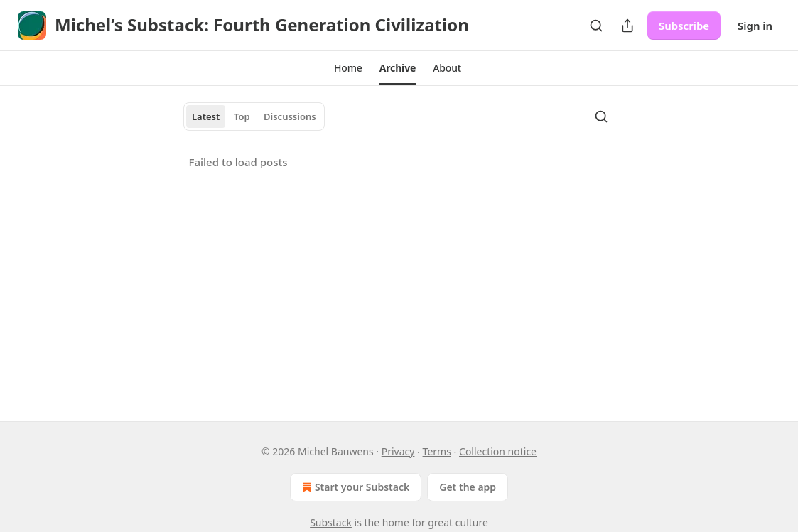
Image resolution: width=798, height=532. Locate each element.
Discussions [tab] (290, 116)
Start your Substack (354, 487)
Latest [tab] (206, 116)
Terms (437, 451)
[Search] (596, 26)
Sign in (755, 26)
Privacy (398, 451)
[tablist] (254, 116)
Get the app (468, 487)
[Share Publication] (627, 26)
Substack (331, 522)
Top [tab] (242, 116)
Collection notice (498, 451)
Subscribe (684, 26)
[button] (348, 68)
